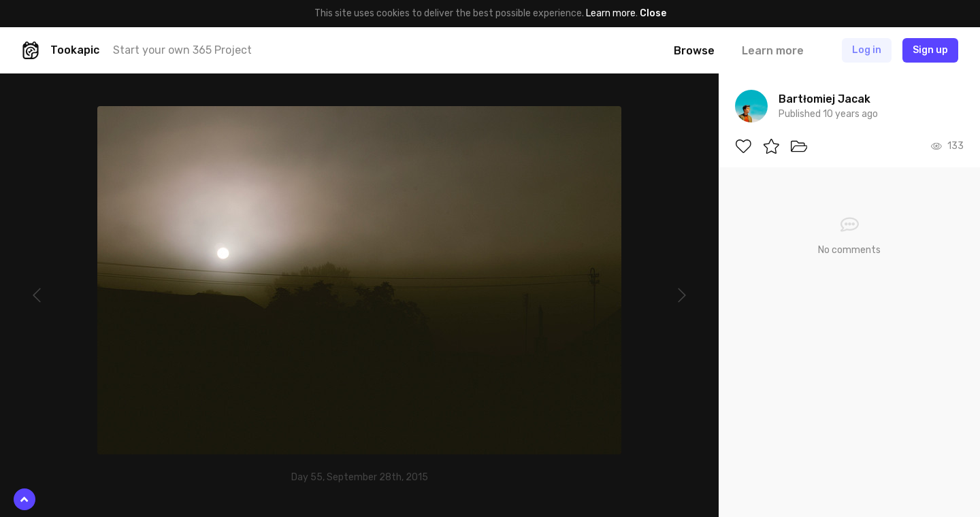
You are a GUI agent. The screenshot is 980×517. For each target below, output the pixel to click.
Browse (694, 51)
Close (653, 13)
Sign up (930, 50)
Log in (867, 50)
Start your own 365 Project (182, 50)
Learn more (611, 13)
